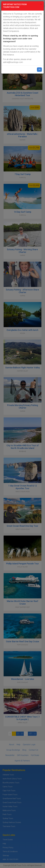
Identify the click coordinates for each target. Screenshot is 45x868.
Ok (39, 69)
